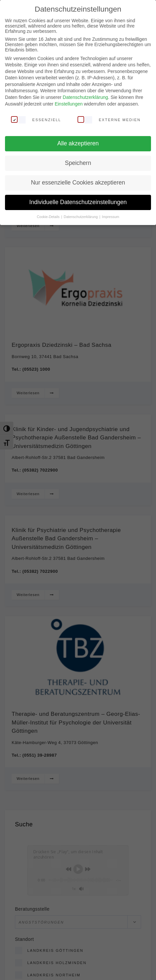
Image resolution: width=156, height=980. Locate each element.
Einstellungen (69, 104)
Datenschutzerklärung (85, 97)
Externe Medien (109, 119)
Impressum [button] (110, 216)
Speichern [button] (78, 163)
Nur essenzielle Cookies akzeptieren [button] (78, 183)
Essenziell (36, 119)
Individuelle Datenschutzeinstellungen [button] (78, 202)
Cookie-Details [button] (49, 216)
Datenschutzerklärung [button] (81, 216)
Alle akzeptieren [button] (78, 143)
